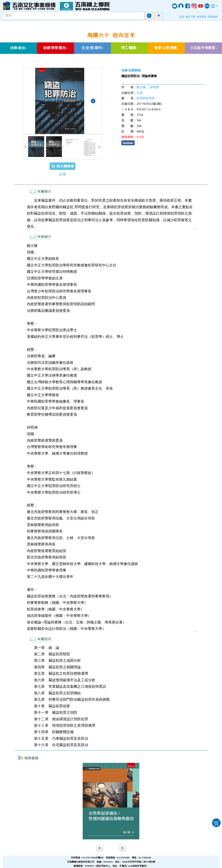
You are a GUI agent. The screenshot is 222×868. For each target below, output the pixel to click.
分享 (62, 174)
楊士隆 (141, 87)
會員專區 (202, 17)
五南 (140, 93)
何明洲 (154, 87)
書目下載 (190, 17)
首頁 (182, 17)
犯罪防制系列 (146, 98)
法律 (124, 70)
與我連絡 (213, 17)
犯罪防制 (135, 70)
